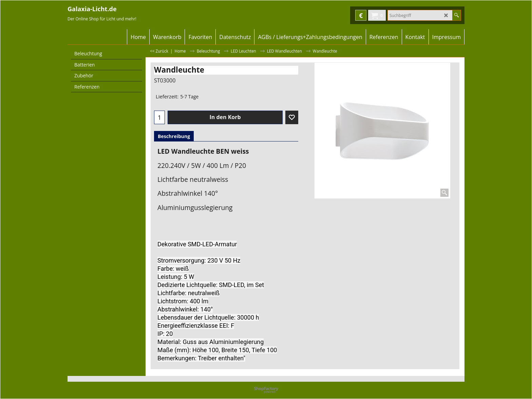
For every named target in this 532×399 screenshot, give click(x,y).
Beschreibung (174, 136)
